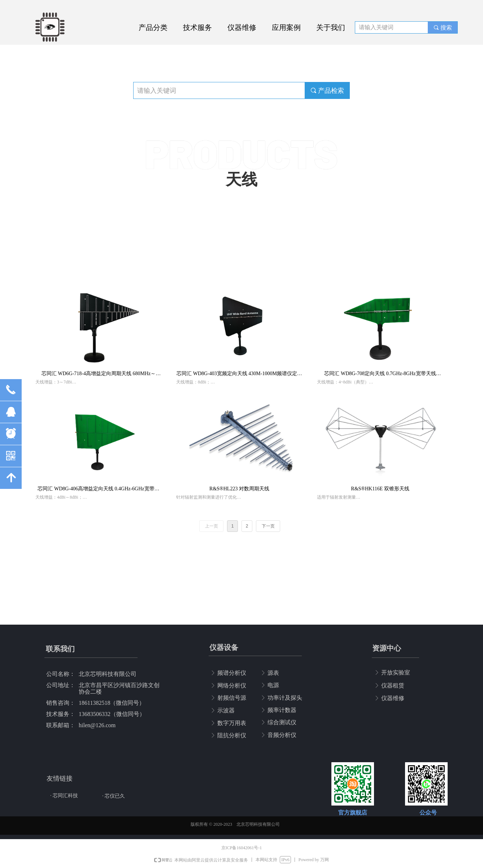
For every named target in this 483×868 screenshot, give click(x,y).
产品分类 (153, 27)
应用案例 (286, 27)
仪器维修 (242, 27)
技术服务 (197, 27)
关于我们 (331, 27)
